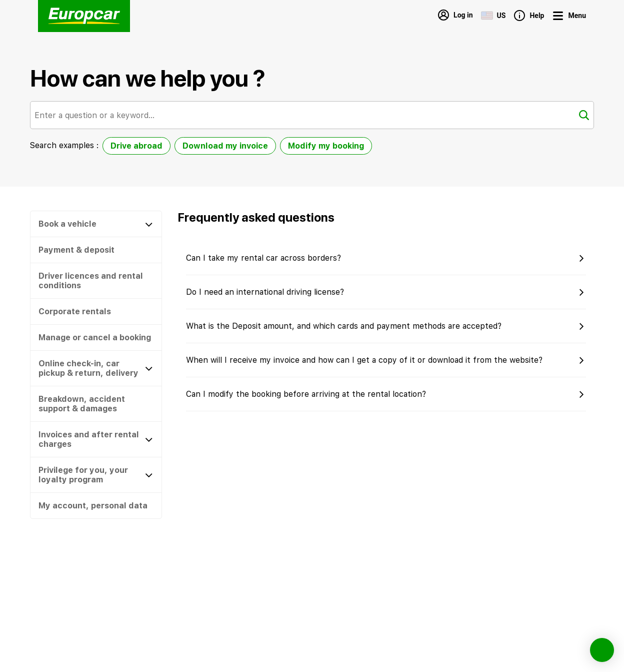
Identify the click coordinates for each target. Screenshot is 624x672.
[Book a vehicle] (96, 224)
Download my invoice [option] (225, 146)
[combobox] (312, 115)
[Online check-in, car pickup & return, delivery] (96, 368)
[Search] (584, 115)
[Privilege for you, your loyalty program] (96, 475)
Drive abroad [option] (136, 146)
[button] (96, 250)
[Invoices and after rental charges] (96, 439)
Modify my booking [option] (326, 146)
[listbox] (237, 148)
